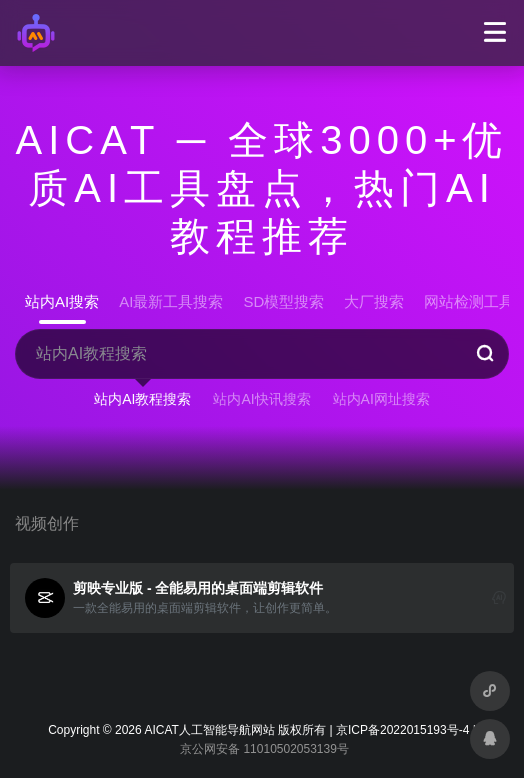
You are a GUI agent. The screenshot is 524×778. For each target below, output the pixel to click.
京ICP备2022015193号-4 (402, 730)
